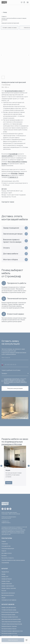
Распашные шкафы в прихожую (10, 617)
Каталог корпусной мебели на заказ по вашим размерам (14, 19)
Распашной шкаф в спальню (9, 629)
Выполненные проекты (8, 595)
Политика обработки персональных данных (13, 560)
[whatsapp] (5, 509)
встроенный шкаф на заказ (14, 91)
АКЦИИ (3, 598)
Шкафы (3, 574)
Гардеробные (5, 572)
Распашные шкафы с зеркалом (10, 636)
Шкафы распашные (7, 579)
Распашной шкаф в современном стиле (12, 631)
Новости (4, 551)
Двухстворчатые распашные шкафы (11, 619)
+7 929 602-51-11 (13, 177)
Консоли (4, 591)
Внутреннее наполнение (8, 593)
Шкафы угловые (6, 581)
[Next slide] (29, 466)
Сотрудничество (6, 546)
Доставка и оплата (7, 553)
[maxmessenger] (10, 509)
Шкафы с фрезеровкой (8, 586)
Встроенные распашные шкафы (10, 612)
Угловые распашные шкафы (9, 610)
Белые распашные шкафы (8, 615)
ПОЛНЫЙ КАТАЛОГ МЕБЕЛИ (9, 600)
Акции (8, 470)
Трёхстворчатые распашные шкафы (11, 622)
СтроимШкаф (13, 154)
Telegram (21, 173)
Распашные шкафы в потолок (9, 633)
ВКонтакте (5, 175)
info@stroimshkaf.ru (6, 523)
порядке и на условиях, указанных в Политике (15, 383)
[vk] (8, 509)
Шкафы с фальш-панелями (9, 588)
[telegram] (3, 509)
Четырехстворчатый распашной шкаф (12, 624)
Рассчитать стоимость (8, 558)
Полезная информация (8, 548)
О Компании (5, 544)
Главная (4, 16)
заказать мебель (7, 156)
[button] (22, 2)
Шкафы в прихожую (7, 584)
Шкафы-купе (5, 576)
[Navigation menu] (28, 2)
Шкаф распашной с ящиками (9, 626)
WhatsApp (14, 173)
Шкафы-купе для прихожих (9, 607)
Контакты (4, 556)
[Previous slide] (1, 466)
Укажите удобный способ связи (11, 370)
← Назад (4, 12)
